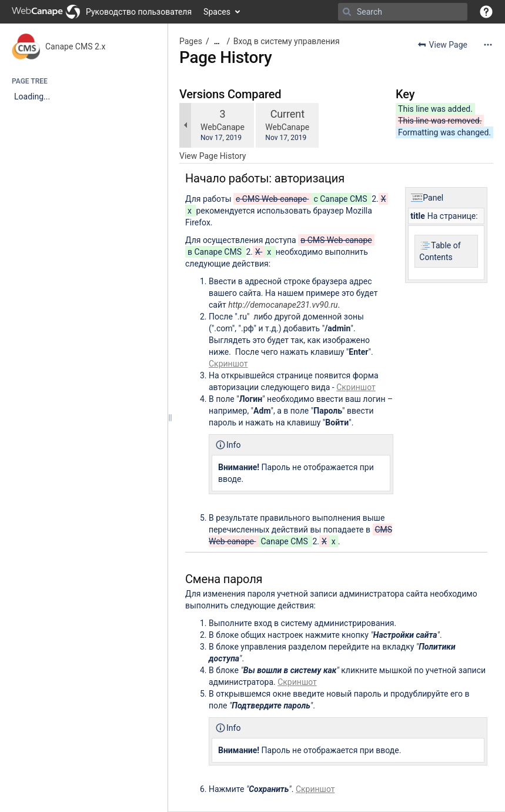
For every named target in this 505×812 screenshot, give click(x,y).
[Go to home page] (102, 12)
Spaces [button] (217, 12)
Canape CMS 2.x (75, 46)
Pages (191, 41)
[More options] (488, 45)
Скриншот (228, 364)
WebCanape (223, 127)
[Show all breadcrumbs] (217, 41)
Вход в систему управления (287, 41)
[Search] (347, 12)
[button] (486, 12)
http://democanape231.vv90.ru (283, 305)
